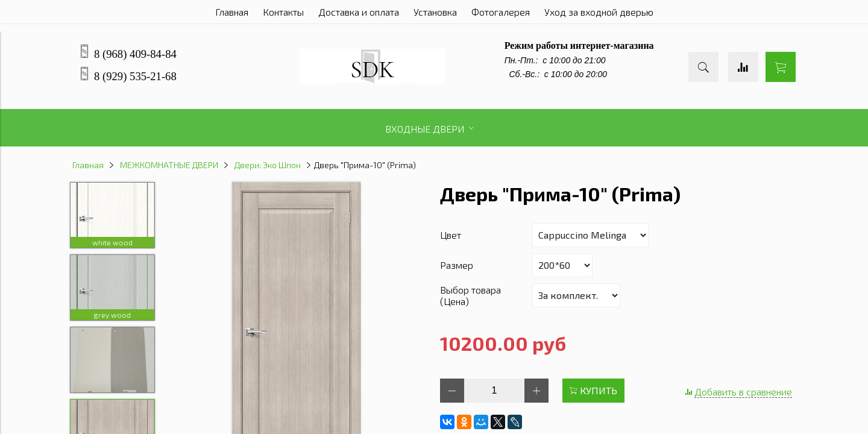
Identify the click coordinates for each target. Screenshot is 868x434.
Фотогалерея (501, 12)
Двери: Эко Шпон (268, 165)
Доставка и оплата (359, 12)
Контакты (283, 12)
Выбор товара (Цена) (470, 295)
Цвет (451, 235)
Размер (457, 265)
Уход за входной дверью (599, 12)
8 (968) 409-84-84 (135, 54)
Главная (232, 12)
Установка (435, 12)
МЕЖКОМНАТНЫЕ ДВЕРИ (169, 165)
